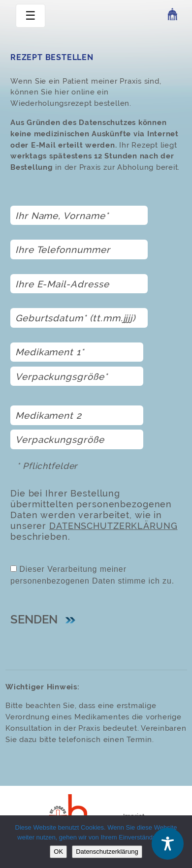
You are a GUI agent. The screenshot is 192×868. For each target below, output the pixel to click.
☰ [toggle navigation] (31, 15)
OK (58, 852)
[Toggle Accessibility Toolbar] (168, 844)
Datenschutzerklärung (113, 526)
